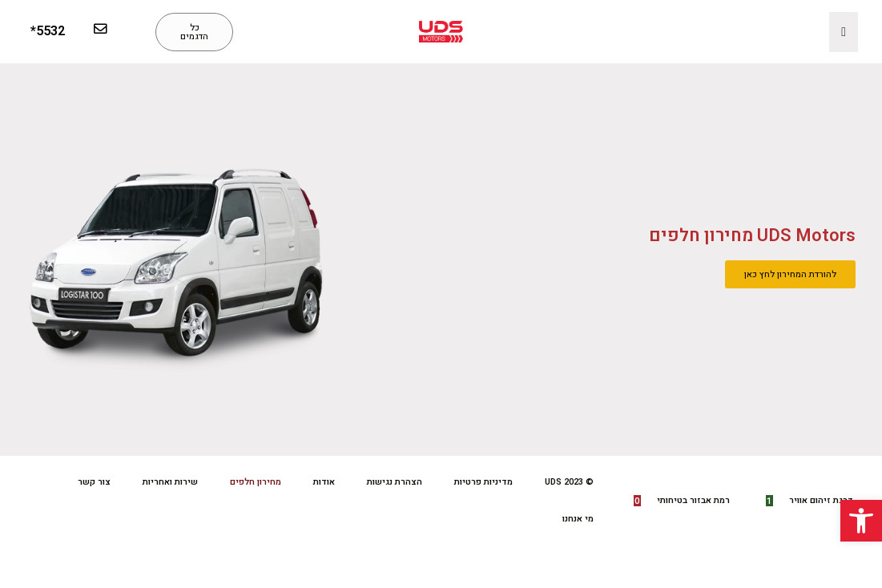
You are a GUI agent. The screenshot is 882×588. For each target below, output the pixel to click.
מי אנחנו (578, 519)
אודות (324, 482)
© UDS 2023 (569, 482)
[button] (861, 521)
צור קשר (94, 482)
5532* (48, 31)
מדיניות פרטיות (483, 482)
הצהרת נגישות (395, 482)
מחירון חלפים (256, 482)
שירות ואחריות (170, 482)
